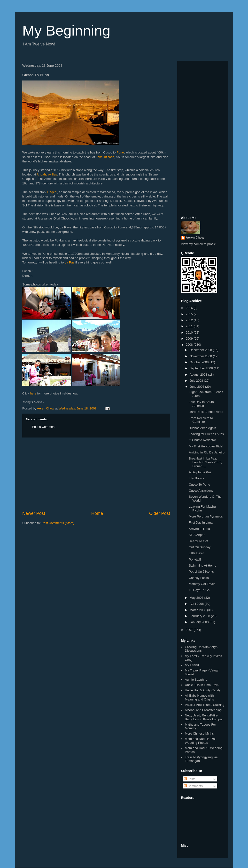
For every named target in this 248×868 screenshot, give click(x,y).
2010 (190, 332)
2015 (190, 314)
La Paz (70, 262)
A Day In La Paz (200, 472)
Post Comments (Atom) (58, 523)
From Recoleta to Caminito (201, 420)
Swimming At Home (202, 565)
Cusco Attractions (201, 491)
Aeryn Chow (195, 237)
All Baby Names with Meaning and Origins (199, 697)
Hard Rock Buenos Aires (206, 412)
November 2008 (201, 356)
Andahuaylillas (47, 174)
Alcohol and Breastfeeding (203, 710)
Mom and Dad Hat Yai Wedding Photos (200, 741)
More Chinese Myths (199, 733)
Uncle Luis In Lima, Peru (202, 685)
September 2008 (202, 368)
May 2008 (197, 598)
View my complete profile (198, 244)
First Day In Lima (201, 522)
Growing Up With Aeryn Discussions (201, 649)
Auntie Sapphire (196, 680)
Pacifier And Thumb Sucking (205, 705)
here (33, 393)
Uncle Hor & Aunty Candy (203, 690)
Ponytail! (195, 559)
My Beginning (66, 31)
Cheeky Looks (199, 578)
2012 (190, 320)
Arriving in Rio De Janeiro (206, 452)
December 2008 (201, 350)
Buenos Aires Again (202, 428)
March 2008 (198, 610)
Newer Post (34, 513)
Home (97, 513)
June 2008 (197, 387)
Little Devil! (196, 553)
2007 (190, 630)
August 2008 (199, 375)
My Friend (192, 665)
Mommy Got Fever (202, 584)
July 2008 (197, 381)
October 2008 (200, 362)
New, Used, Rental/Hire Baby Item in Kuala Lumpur (204, 717)
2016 (190, 308)
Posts (190, 779)
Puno (120, 152)
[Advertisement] (96, 474)
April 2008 (197, 604)
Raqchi (52, 192)
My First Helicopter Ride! (206, 446)
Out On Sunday (200, 547)
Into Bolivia (196, 478)
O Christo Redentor (202, 440)
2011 (190, 326)
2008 (190, 345)
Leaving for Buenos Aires (206, 434)
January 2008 (200, 622)
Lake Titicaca (105, 157)
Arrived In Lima (199, 529)
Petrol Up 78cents (201, 572)
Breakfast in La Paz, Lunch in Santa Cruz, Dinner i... (205, 462)
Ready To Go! (198, 541)
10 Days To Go (199, 590)
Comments (193, 786)
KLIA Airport (197, 535)
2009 (190, 339)
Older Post (160, 513)
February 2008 (200, 616)
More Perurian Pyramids (206, 516)
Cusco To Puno (199, 485)
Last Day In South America (201, 404)
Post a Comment (44, 427)
